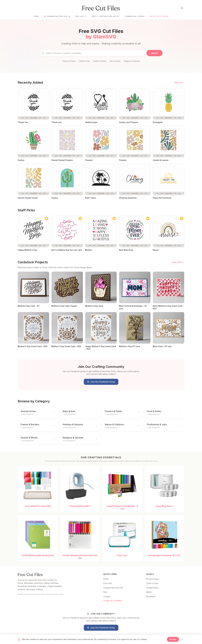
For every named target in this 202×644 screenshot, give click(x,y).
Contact (107, 596)
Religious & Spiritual (132, 61)
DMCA (149, 592)
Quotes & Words (100, 61)
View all (179, 82)
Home (36, 16)
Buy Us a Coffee (159, 16)
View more (178, 262)
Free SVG (81, 16)
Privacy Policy (152, 579)
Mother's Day (84, 61)
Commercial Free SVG (57, 16)
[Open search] (182, 8)
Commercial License (135, 16)
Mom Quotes (115, 61)
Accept (173, 639)
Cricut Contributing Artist (106, 16)
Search (154, 53)
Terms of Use (152, 583)
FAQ (105, 592)
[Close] (182, 639)
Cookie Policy (152, 588)
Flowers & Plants (69, 61)
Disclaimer (151, 596)
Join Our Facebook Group (101, 382)
